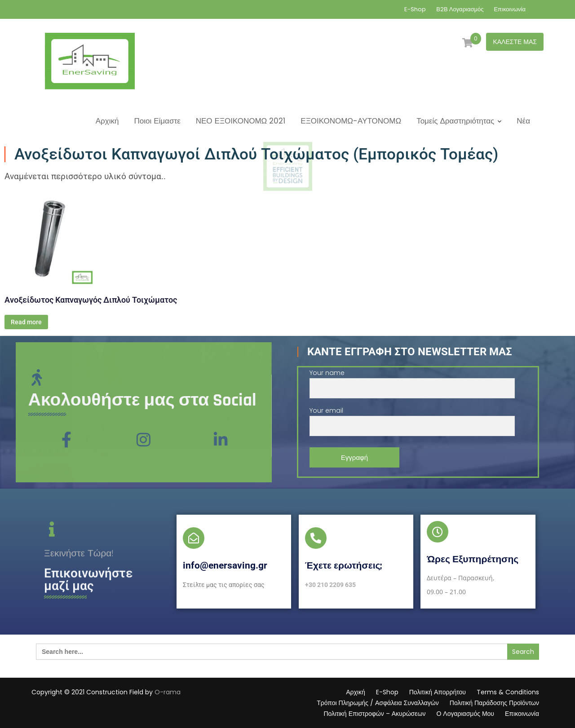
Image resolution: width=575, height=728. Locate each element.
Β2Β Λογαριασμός (460, 9)
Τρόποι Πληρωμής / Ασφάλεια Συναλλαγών (378, 703)
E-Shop (415, 9)
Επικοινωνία (510, 9)
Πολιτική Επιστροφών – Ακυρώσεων (374, 714)
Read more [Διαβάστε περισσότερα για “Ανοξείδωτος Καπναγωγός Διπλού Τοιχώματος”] (26, 322)
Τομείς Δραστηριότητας (455, 121)
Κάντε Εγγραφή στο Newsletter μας (410, 352)
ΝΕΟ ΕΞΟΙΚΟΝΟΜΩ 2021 (241, 121)
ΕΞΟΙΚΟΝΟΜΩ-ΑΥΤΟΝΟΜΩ (351, 121)
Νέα (523, 121)
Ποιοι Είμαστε (157, 121)
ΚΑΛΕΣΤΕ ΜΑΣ (515, 42)
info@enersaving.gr (225, 565)
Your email (412, 418)
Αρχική (107, 121)
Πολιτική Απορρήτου (438, 692)
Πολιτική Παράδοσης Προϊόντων (494, 703)
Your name (412, 381)
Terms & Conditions (508, 692)
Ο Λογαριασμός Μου (465, 714)
